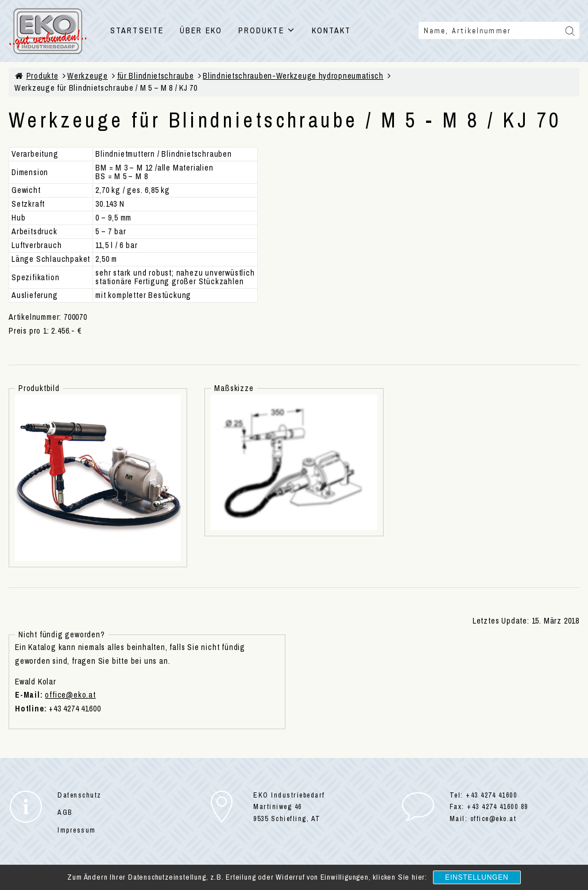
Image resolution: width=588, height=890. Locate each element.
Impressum (77, 830)
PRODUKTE (267, 30)
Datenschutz (80, 795)
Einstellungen (477, 877)
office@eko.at (70, 695)
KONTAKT (332, 30)
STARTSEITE (137, 30)
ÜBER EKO (201, 30)
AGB (65, 812)
